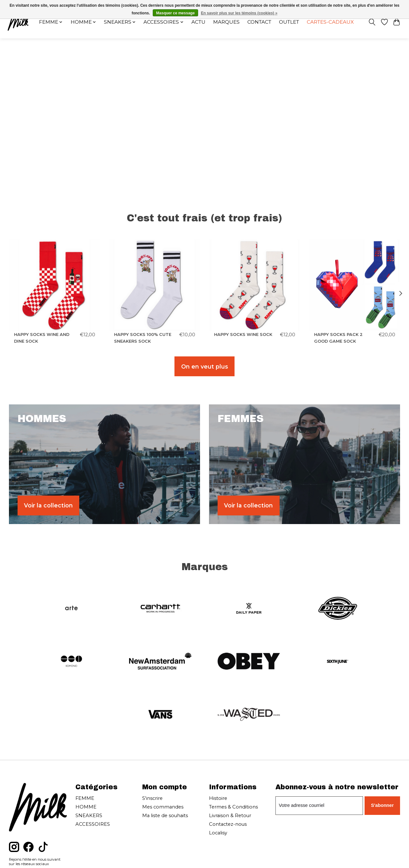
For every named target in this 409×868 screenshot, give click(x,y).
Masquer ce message (176, 13)
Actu (198, 22)
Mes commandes (163, 807)
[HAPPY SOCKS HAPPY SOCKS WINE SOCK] (255, 285)
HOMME (86, 807)
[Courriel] (319, 806)
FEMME (85, 798)
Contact (259, 22)
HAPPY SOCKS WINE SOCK (243, 334)
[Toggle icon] (372, 22)
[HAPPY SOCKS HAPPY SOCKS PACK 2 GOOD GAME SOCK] (355, 285)
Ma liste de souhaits (165, 816)
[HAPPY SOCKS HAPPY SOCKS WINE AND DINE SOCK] (55, 285)
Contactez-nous (228, 824)
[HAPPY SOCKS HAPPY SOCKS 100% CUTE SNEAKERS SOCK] (155, 285)
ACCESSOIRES (93, 824)
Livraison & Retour (230, 816)
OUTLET (289, 22)
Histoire (218, 798)
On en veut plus (205, 366)
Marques (226, 22)
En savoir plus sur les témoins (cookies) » (239, 13)
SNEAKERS (89, 816)
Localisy (218, 833)
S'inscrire (152, 798)
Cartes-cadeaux (330, 22)
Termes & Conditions (233, 807)
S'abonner (382, 805)
